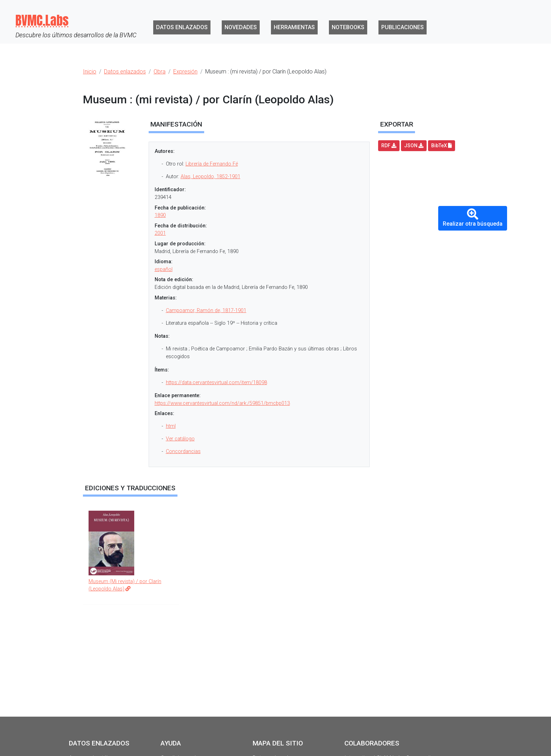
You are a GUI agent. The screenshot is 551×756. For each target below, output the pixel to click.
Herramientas (294, 27)
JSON (414, 146)
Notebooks (348, 27)
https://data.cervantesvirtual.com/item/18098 (216, 383)
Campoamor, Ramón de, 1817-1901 (206, 311)
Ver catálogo (180, 439)
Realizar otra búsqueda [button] (473, 218)
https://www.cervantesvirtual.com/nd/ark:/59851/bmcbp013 (222, 403)
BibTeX (442, 146)
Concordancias (183, 451)
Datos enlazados (182, 27)
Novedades (241, 27)
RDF (389, 146)
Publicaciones (403, 27)
